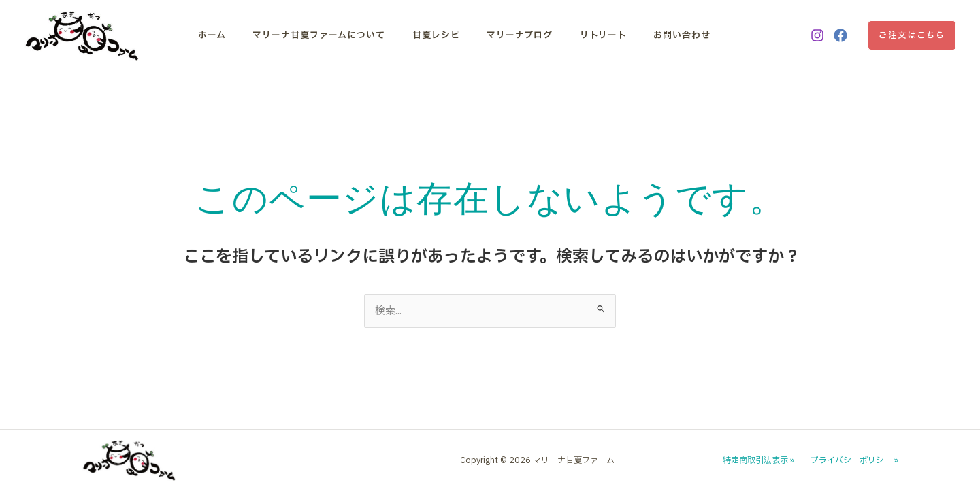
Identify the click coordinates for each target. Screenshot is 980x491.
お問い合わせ (660, 35)
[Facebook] (840, 35)
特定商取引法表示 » (758, 461)
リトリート (586, 35)
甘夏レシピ (427, 35)
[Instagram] (817, 35)
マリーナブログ (507, 35)
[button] (912, 35)
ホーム (212, 35)
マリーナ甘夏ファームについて (315, 35)
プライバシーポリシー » (854, 461)
